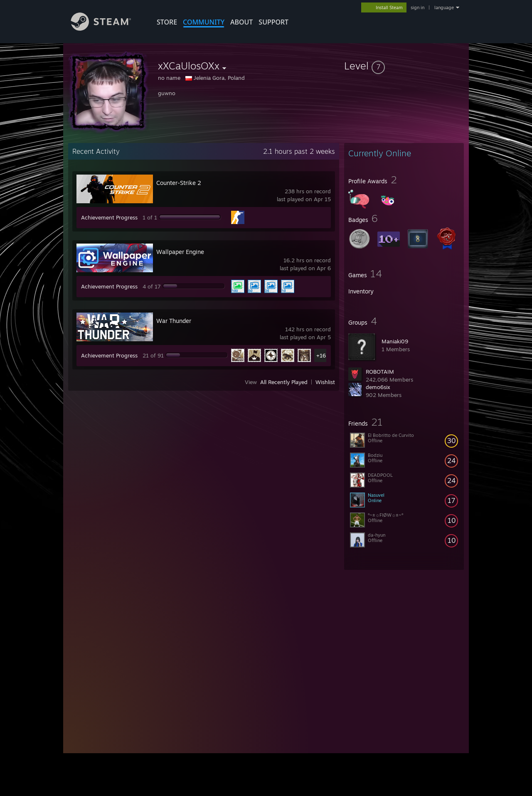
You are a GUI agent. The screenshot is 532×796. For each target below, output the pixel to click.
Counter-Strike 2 (179, 183)
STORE (167, 22)
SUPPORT (273, 22)
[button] (404, 66)
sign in (417, 7)
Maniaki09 (395, 341)
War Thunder (174, 321)
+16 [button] (321, 355)
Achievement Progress (109, 217)
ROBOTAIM (380, 372)
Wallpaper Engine (180, 252)
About (241, 22)
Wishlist (325, 382)
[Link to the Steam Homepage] (107, 28)
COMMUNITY (204, 22)
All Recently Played (284, 382)
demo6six (378, 387)
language (444, 7)
